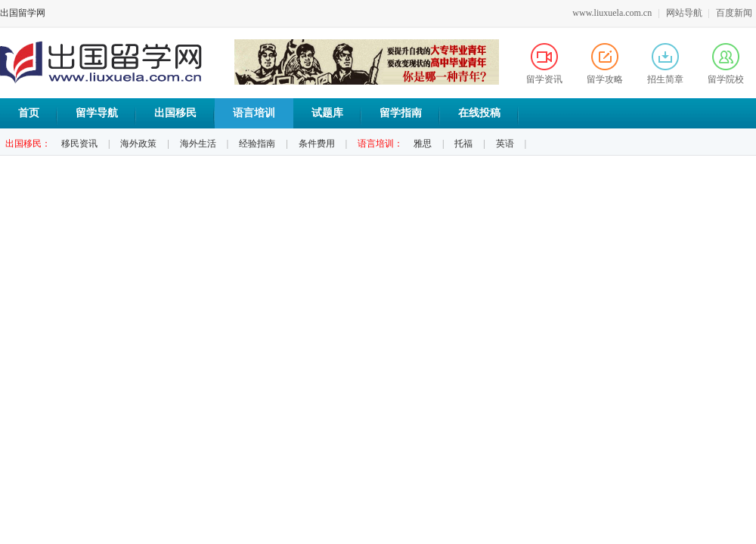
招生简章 (665, 64)
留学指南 (401, 113)
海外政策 (138, 144)
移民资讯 (79, 144)
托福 (463, 144)
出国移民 (175, 113)
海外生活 (198, 144)
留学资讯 (544, 64)
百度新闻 (734, 13)
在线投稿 (479, 113)
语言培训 (254, 113)
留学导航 (97, 113)
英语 (505, 144)
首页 (29, 113)
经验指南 (257, 144)
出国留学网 (23, 13)
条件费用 (317, 144)
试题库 (327, 113)
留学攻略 (605, 64)
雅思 (423, 144)
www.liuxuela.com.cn (612, 13)
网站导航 (684, 13)
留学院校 (726, 64)
